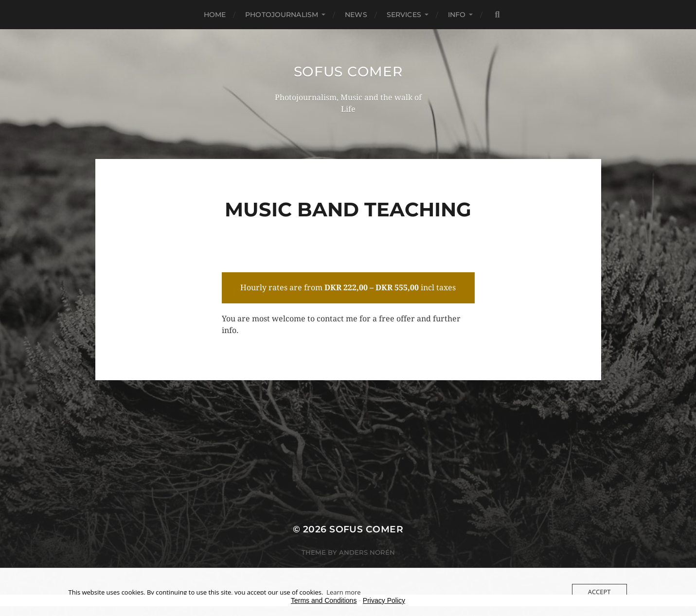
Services (404, 15)
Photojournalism (282, 15)
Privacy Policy (384, 600)
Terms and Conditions (324, 600)
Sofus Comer (348, 71)
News (356, 15)
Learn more (343, 592)
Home (215, 15)
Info (457, 15)
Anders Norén (367, 552)
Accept (599, 592)
